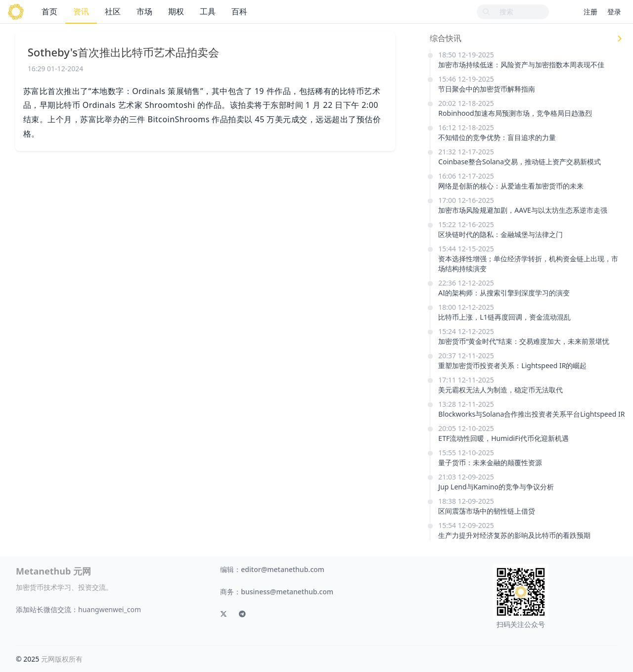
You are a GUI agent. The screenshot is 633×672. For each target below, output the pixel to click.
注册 (590, 12)
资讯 (81, 11)
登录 (614, 12)
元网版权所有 (62, 659)
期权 (176, 11)
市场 (144, 11)
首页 (49, 11)
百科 (239, 11)
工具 (208, 11)
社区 (113, 11)
